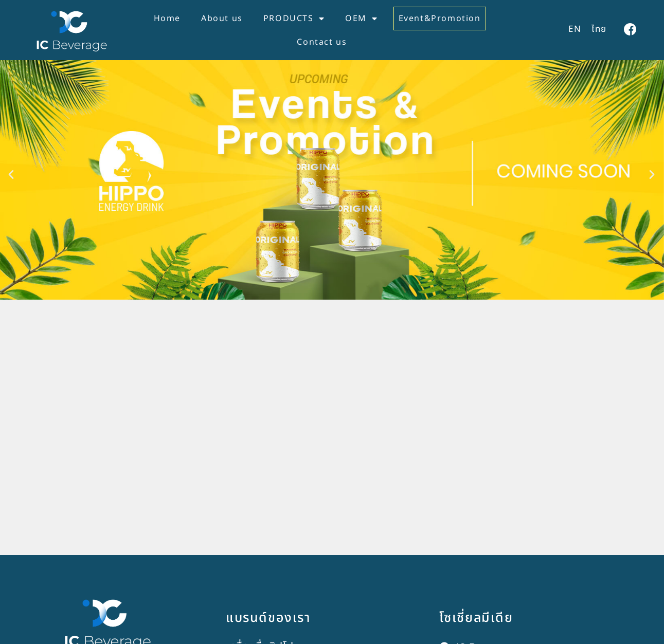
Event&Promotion (440, 19)
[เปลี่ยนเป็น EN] (575, 30)
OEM (361, 19)
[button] (12, 186)
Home (167, 19)
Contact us (322, 42)
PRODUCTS (294, 19)
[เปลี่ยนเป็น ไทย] (599, 30)
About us (222, 19)
